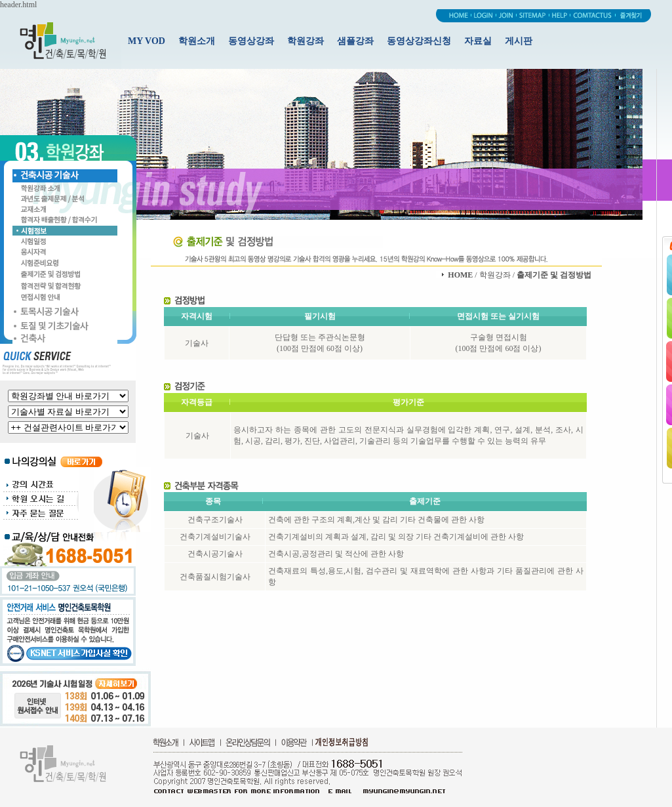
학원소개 (197, 41)
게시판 (519, 41)
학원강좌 (306, 41)
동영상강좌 (251, 41)
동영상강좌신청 (419, 41)
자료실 (478, 41)
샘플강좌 (355, 41)
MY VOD (147, 41)
